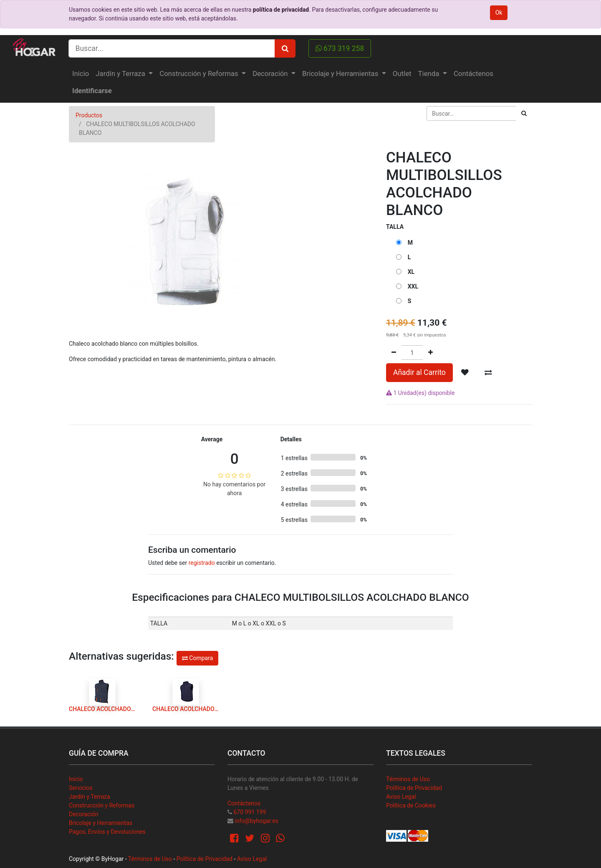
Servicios (81, 788)
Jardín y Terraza (90, 797)
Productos (89, 115)
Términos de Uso (408, 779)
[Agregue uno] (431, 353)
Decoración (83, 814)
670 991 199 (250, 812)
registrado (202, 563)
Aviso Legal (401, 797)
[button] (465, 372)
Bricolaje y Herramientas (101, 823)
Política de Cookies (411, 805)
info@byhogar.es (256, 821)
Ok (499, 13)
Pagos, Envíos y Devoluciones (107, 832)
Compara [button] (197, 658)
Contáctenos (244, 803)
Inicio (76, 779)
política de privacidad (281, 10)
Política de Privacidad (414, 788)
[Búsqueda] (524, 113)
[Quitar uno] (394, 353)
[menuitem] (81, 74)
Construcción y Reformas (102, 805)
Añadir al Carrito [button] (419, 372)
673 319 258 (340, 48)
